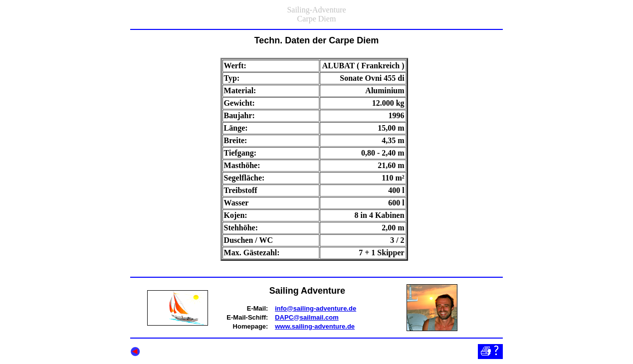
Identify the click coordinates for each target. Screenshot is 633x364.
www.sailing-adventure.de (315, 326)
